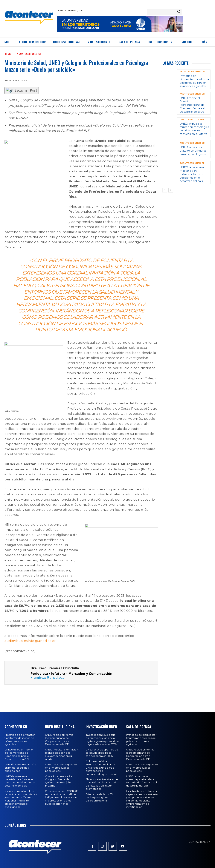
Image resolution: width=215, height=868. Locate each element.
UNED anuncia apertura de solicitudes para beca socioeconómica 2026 (102, 753)
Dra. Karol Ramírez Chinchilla (55, 668)
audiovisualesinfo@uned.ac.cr (30, 641)
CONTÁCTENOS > (200, 842)
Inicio (8, 54)
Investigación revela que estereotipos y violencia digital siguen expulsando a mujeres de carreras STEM (102, 740)
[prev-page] (165, 190)
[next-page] (171, 190)
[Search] (179, 12)
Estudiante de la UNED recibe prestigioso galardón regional (99, 797)
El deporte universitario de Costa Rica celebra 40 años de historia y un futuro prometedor (102, 784)
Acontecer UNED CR (29, 54)
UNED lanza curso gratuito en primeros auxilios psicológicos (193, 151)
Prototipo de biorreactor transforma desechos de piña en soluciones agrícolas (194, 81)
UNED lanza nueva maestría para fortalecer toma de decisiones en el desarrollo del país (192, 174)
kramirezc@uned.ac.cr (48, 677)
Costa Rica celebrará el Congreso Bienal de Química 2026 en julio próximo (59, 781)
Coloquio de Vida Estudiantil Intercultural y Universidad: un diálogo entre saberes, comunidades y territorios (101, 768)
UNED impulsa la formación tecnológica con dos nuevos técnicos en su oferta (194, 129)
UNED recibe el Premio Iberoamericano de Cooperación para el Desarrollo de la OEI (193, 105)
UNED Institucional (192, 120)
